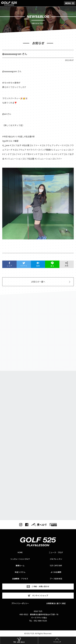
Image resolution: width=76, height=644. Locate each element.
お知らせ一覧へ (38, 283)
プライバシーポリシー (20, 603)
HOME (20, 552)
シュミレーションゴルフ (20, 559)
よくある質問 (56, 572)
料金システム (20, 572)
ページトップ (57, 640)
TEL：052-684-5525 (38, 621)
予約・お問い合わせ (19, 640)
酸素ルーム (20, 566)
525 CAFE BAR (56, 566)
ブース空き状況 (56, 579)
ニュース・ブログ (56, 552)
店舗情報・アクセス (20, 579)
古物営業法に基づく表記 (56, 603)
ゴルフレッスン (56, 559)
